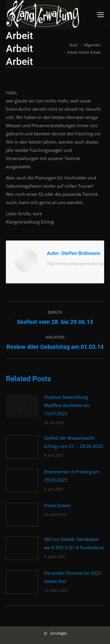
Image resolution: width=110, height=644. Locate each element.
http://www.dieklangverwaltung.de (77, 263)
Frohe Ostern (57, 505)
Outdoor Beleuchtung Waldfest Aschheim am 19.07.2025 (67, 405)
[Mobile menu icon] (101, 15)
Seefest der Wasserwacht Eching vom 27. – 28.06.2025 (74, 442)
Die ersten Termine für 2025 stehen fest (73, 577)
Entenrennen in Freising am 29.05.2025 (72, 476)
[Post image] (22, 406)
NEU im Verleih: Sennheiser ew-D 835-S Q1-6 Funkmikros (74, 543)
